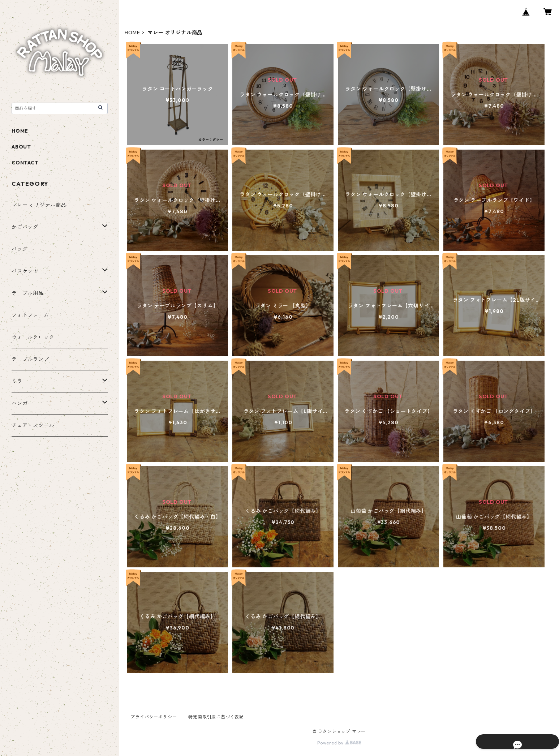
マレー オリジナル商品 (39, 205)
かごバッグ (25, 227)
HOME (132, 33)
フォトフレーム (30, 315)
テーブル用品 (28, 293)
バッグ (20, 249)
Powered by (339, 743)
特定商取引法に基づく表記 (216, 717)
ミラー (20, 381)
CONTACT (25, 163)
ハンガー (22, 403)
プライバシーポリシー (154, 717)
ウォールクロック (33, 337)
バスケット (25, 271)
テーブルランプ (30, 359)
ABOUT (21, 147)
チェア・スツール (33, 425)
